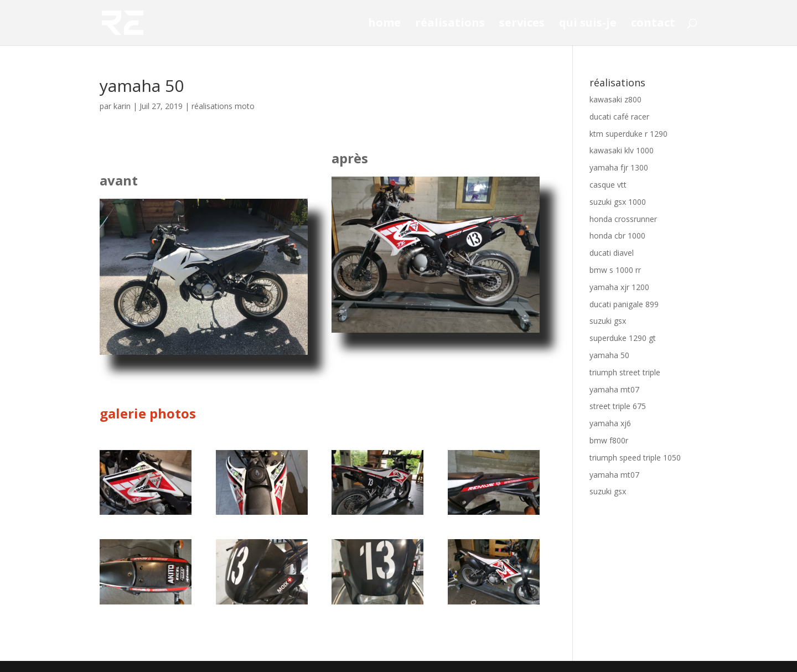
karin (122, 106)
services (522, 24)
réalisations (450, 24)
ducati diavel (612, 253)
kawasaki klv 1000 (622, 150)
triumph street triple (625, 372)
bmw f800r (609, 440)
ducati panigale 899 (624, 304)
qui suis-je (588, 24)
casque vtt (608, 185)
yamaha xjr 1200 (619, 287)
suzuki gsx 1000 (618, 202)
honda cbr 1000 (617, 236)
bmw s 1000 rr (615, 270)
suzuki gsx (608, 321)
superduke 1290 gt (623, 338)
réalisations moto (223, 106)
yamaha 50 (609, 355)
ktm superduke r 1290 (628, 134)
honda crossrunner (623, 219)
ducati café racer (619, 117)
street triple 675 (618, 406)
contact (653, 24)
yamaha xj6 (610, 423)
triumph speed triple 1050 (635, 458)
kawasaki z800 (615, 99)
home (384, 24)
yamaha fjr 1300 (619, 167)
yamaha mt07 (614, 389)
